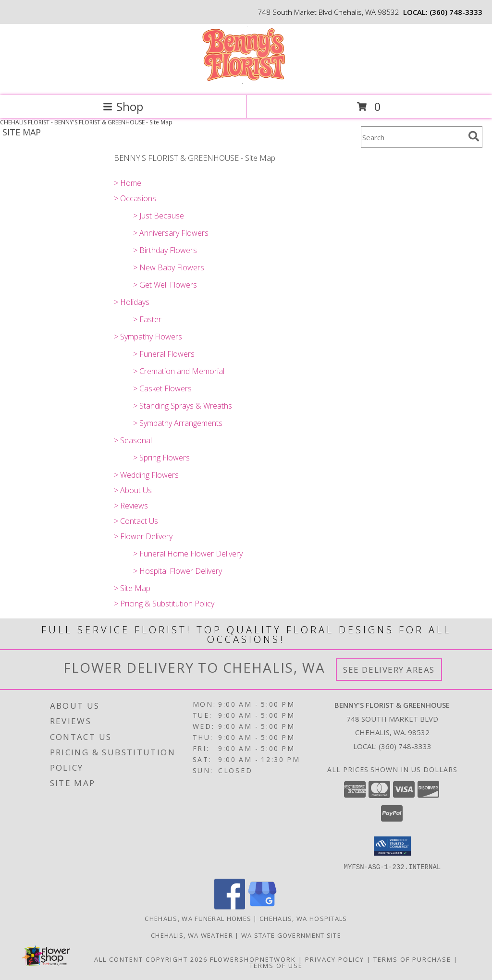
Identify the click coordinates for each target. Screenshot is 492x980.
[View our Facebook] (230, 906)
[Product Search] (413, 137)
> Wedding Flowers (146, 475)
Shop (123, 106)
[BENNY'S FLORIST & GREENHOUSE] (246, 81)
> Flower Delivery (143, 536)
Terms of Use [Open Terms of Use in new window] (276, 965)
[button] (392, 846)
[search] (474, 136)
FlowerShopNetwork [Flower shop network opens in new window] (253, 959)
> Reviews (131, 506)
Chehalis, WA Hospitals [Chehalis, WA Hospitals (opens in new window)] (303, 918)
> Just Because (159, 216)
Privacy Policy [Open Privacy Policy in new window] (335, 959)
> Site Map (132, 588)
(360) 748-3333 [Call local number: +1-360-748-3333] (456, 12)
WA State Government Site (291, 935)
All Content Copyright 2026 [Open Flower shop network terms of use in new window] (151, 959)
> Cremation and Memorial (179, 371)
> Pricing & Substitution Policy (164, 604)
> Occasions (135, 198)
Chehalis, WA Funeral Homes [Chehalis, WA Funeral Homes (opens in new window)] (198, 918)
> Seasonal (133, 440)
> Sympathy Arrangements (178, 423)
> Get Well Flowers (165, 285)
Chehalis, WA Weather (192, 935)
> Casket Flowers (162, 388)
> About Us (133, 490)
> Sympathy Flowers (148, 337)
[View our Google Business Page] (262, 906)
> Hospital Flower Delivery (178, 571)
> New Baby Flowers (169, 267)
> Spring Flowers (161, 458)
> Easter (147, 319)
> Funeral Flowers (164, 354)
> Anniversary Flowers (171, 233)
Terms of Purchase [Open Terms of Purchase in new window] (412, 959)
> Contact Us (136, 521)
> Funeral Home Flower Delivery (188, 554)
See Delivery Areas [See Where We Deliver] (389, 670)
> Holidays (132, 302)
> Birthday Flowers (165, 250)
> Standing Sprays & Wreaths (183, 406)
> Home (128, 183)
